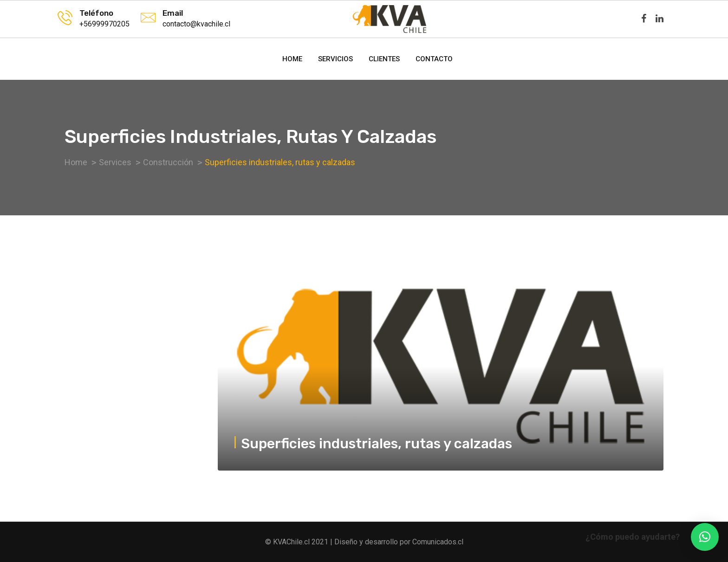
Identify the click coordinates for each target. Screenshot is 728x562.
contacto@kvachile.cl (196, 24)
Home (292, 59)
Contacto (434, 59)
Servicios (335, 59)
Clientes (384, 59)
